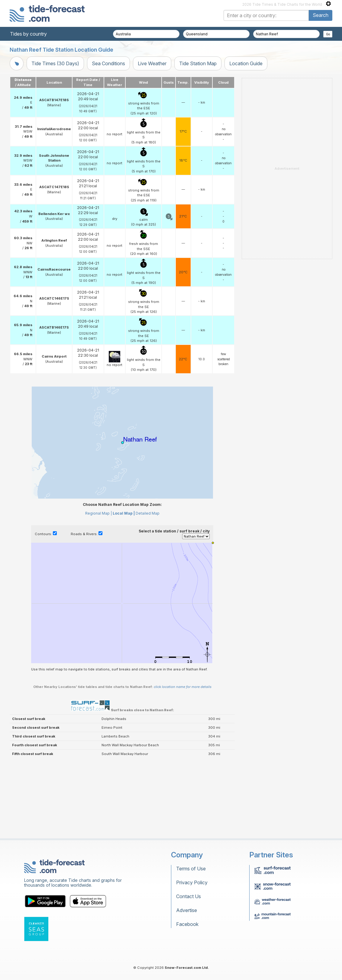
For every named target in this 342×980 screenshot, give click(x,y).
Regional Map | (98, 513)
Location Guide (246, 63)
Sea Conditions (108, 63)
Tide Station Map (198, 63)
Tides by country (28, 34)
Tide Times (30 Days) (55, 63)
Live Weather (152, 63)
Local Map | (124, 513)
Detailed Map (148, 513)
